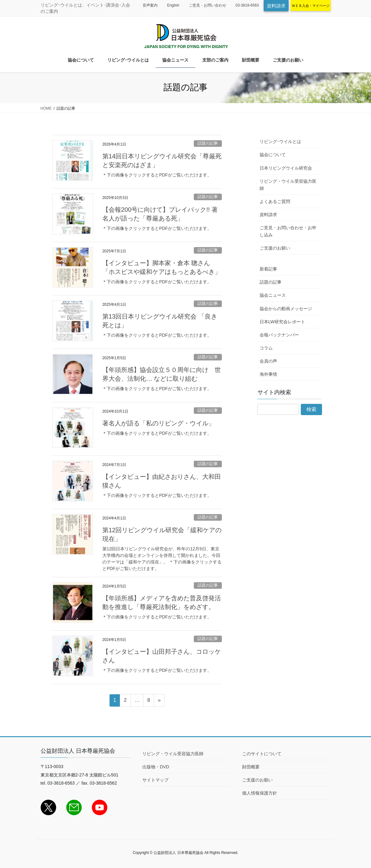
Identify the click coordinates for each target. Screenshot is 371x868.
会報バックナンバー (279, 335)
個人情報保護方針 (260, 793)
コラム (266, 348)
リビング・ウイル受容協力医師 (288, 185)
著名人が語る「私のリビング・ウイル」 (159, 423)
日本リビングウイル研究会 (286, 168)
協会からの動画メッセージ (286, 309)
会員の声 (268, 361)
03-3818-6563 (247, 5)
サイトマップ (155, 780)
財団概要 (251, 767)
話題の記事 (208, 143)
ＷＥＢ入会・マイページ (311, 6)
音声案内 (150, 5)
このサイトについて (262, 754)
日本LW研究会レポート (282, 322)
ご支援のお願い (275, 248)
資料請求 (276, 6)
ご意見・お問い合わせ (207, 5)
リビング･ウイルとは (280, 141)
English (173, 5)
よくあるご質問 (275, 201)
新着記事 (268, 269)
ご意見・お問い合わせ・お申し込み (288, 231)
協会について (273, 155)
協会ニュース (273, 295)
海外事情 (268, 374)
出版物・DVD (156, 767)
